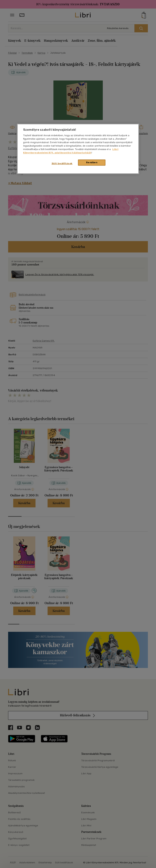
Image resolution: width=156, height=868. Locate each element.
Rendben (92, 162)
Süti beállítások (62, 163)
